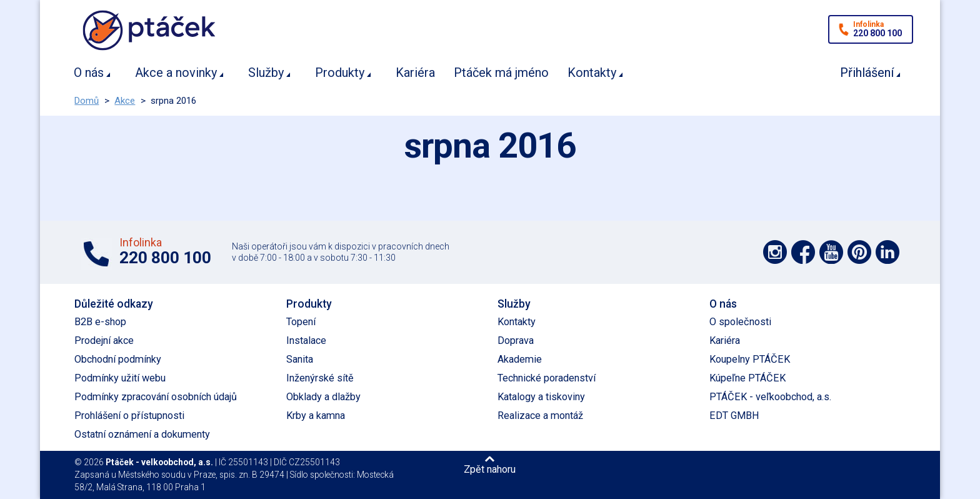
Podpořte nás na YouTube (831, 252)
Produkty (340, 73)
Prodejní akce (104, 340)
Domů (87, 101)
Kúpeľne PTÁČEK (747, 378)
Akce (125, 101)
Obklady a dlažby (323, 397)
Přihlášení (867, 73)
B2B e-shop (100, 322)
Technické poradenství (547, 378)
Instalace (306, 340)
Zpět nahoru (490, 469)
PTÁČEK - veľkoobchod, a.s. (770, 397)
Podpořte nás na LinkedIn (887, 252)
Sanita (300, 359)
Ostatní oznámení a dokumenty (142, 434)
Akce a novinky (176, 73)
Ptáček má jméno (501, 73)
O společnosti (740, 322)
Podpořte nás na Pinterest (859, 252)
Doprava (516, 340)
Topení (301, 322)
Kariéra (415, 73)
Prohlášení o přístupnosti (129, 416)
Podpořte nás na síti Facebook (803, 252)
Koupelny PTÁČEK (750, 359)
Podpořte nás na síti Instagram (775, 252)
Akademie (520, 359)
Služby (266, 73)
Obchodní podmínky (118, 359)
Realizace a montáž (540, 416)
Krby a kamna (316, 416)
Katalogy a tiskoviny (541, 397)
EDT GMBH (734, 416)
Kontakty (592, 73)
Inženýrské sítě (320, 378)
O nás (89, 73)
